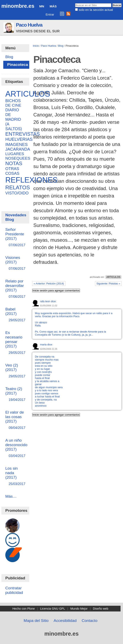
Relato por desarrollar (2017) (15, 289)
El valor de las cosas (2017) (15, 420)
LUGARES (15, 154)
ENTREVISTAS (23, 134)
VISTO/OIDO (17, 193)
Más (53, 6)
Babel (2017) (15, 315)
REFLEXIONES (31, 180)
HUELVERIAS (19, 139)
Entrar (50, 14)
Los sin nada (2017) (15, 476)
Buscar (75, 3)
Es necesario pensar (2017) (15, 343)
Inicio (36, 46)
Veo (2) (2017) (15, 371)
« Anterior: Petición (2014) (49, 284)
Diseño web (101, 609)
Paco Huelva (29, 25)
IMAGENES (16, 144)
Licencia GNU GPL (53, 609)
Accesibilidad (65, 621)
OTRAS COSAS (12, 171)
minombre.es (18, 6)
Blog (61, 46)
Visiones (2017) (15, 263)
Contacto (90, 621)
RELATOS (18, 187)
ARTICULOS (113, 277)
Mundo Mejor (79, 609)
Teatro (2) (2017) (15, 394)
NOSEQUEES (18, 158)
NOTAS (14, 163)
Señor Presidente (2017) (15, 237)
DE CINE (13, 105)
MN (42, 6)
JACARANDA (18, 149)
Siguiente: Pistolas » (108, 284)
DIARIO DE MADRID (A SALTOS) (14, 119)
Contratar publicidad (14, 590)
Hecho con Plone (24, 609)
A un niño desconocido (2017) (16, 448)
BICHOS (13, 101)
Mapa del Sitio (36, 621)
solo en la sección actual (96, 10)
